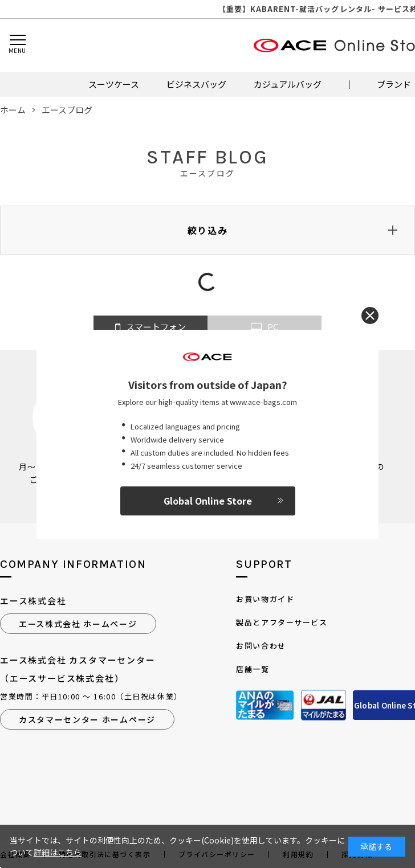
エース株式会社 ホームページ (78, 624)
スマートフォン (150, 327)
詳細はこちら (58, 852)
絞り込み (207, 230)
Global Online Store (208, 501)
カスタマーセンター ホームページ (87, 719)
